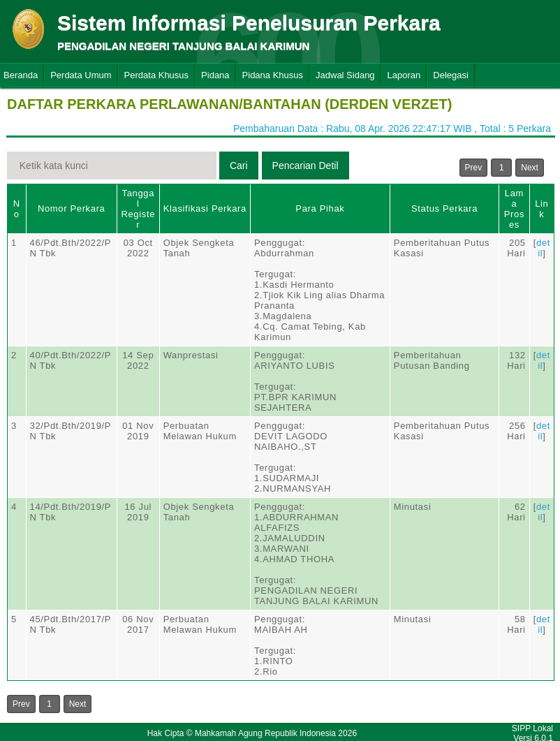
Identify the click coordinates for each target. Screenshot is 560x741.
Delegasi (451, 75)
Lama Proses (514, 209)
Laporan (404, 75)
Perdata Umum (81, 75)
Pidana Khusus (273, 75)
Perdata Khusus (157, 75)
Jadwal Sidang (345, 75)
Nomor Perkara (72, 208)
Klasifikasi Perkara (205, 208)
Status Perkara (444, 208)
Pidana (215, 75)
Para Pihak (320, 208)
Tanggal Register (138, 209)
